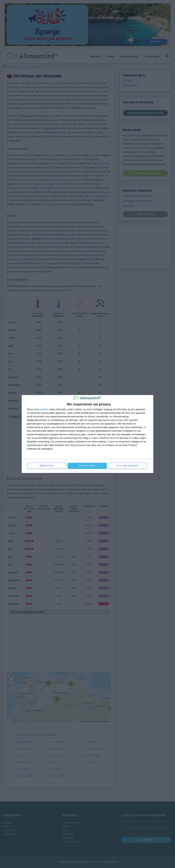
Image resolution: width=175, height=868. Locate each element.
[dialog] (87, 434)
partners (44, 409)
